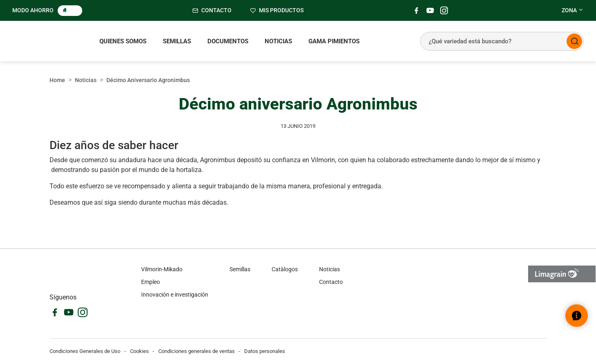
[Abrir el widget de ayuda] (577, 316)
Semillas (177, 41)
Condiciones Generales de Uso (85, 351)
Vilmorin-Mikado (162, 269)
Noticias (278, 41)
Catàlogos (285, 269)
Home (57, 80)
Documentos (228, 41)
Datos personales (265, 351)
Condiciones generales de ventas (197, 351)
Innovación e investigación (175, 295)
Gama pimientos (334, 41)
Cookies (139, 351)
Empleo (151, 282)
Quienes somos (123, 41)
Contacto (331, 282)
